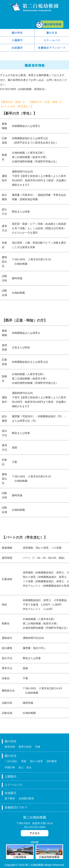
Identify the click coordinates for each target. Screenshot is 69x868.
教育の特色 (25, 748)
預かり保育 (36, 763)
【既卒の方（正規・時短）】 (46, 102)
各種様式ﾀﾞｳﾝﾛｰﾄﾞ (16, 809)
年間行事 (10, 769)
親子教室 (10, 800)
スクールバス (52, 40)
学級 (38, 748)
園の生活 (52, 33)
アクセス (35, 833)
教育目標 (10, 748)
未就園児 (17, 48)
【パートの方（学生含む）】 (17, 106)
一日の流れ (11, 763)
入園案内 (17, 40)
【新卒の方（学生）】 (13, 102)
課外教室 (52, 763)
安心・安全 (25, 769)
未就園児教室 (26, 800)
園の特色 (17, 33)
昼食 (24, 763)
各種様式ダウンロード (52, 48)
